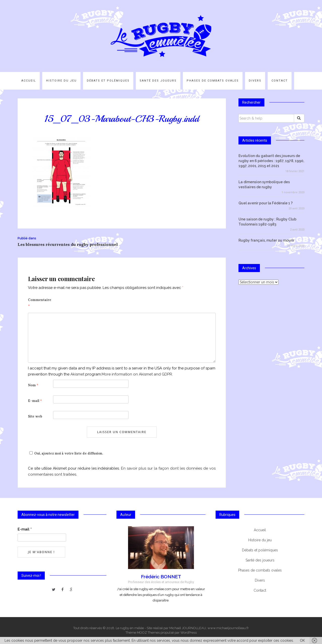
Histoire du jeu (61, 81)
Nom (33, 385)
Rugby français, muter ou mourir (266, 240)
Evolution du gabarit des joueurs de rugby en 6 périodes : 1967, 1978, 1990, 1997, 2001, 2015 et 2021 (271, 161)
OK (302, 640)
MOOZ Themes (148, 633)
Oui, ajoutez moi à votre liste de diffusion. (65, 453)
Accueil (29, 81)
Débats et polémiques (108, 81)
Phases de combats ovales (213, 81)
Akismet (77, 374)
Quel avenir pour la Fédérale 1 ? (266, 203)
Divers (255, 81)
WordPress (189, 633)
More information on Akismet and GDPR (137, 374)
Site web (35, 416)
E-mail (35, 401)
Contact (280, 81)
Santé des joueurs (158, 81)
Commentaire (40, 303)
